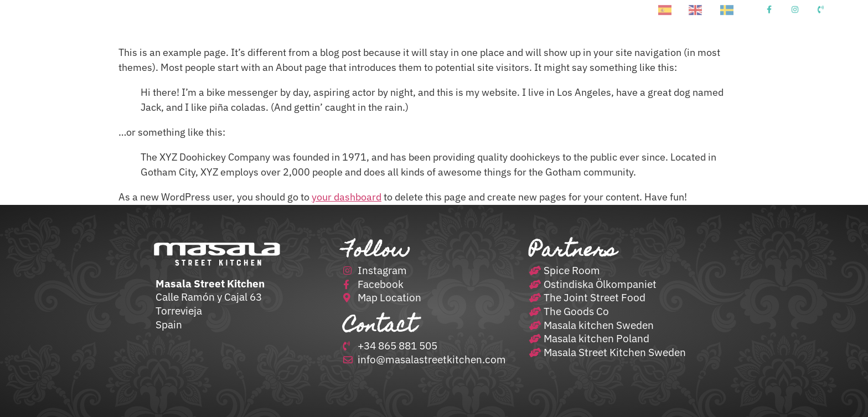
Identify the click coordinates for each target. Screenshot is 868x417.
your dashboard (347, 197)
